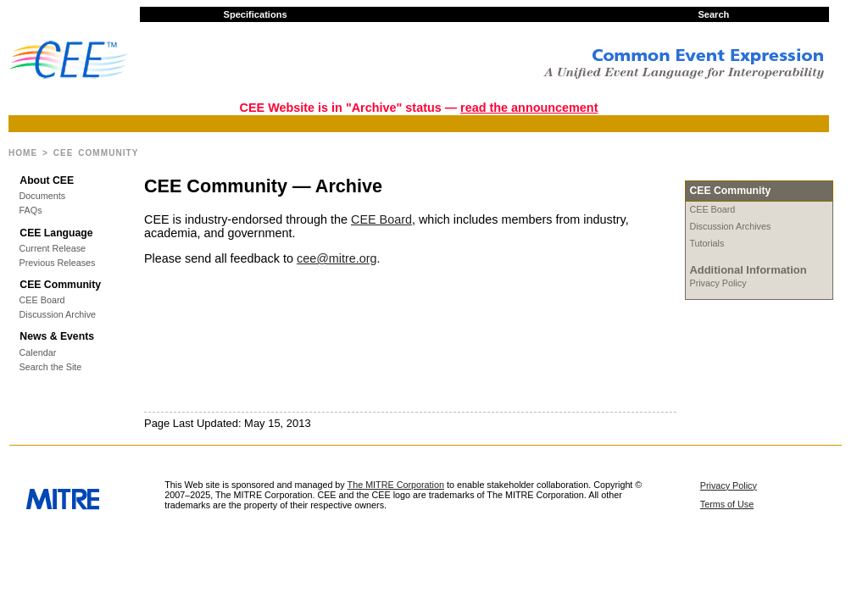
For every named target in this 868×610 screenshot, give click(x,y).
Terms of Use (727, 504)
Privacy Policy (718, 283)
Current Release (53, 249)
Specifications (256, 14)
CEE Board (42, 300)
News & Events (57, 336)
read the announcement (529, 108)
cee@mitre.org (337, 258)
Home (23, 153)
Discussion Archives (730, 226)
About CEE (47, 180)
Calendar (38, 353)
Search (713, 14)
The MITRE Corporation (396, 485)
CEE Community (60, 285)
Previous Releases (58, 263)
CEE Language (56, 233)
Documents (43, 196)
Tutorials (707, 243)
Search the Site (51, 367)
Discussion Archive (58, 315)
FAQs (31, 211)
